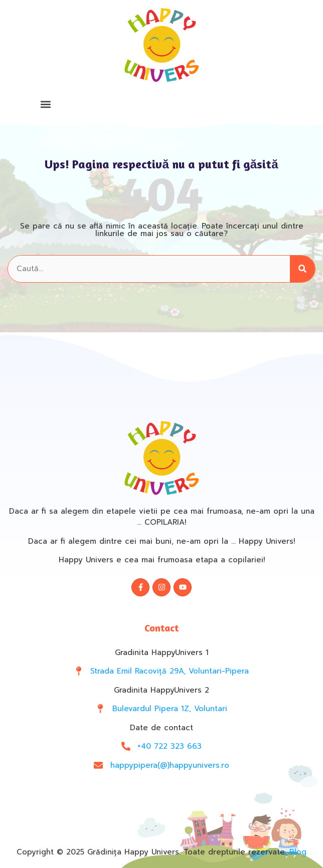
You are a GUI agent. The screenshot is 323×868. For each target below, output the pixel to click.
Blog (298, 852)
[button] (45, 104)
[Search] (302, 269)
